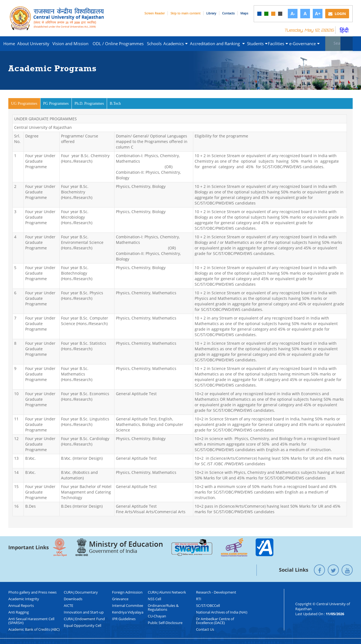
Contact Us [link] (205, 629)
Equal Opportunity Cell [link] (82, 625)
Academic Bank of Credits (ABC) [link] (34, 629)
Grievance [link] (120, 599)
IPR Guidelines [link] (124, 619)
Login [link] (337, 14)
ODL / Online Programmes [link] (118, 44)
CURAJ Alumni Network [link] (167, 592)
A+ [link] (318, 14)
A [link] (305, 14)
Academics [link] (175, 44)
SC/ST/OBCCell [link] (208, 605)
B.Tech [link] (115, 103)
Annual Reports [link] (21, 605)
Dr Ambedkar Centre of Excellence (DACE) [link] (215, 621)
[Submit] (347, 44)
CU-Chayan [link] (157, 616)
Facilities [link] (278, 44)
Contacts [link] (228, 13)
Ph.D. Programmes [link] (89, 103)
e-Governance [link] (304, 44)
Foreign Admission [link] (127, 592)
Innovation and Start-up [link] (84, 612)
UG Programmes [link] (26, 103)
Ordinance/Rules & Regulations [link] (163, 607)
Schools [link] (154, 44)
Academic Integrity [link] (24, 599)
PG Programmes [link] (56, 103)
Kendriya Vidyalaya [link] (128, 612)
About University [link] (33, 44)
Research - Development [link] (216, 592)
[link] (259, 14)
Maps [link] (244, 13)
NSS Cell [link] (154, 599)
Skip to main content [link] (185, 13)
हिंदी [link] (344, 30)
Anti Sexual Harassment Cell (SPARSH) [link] (31, 621)
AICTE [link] (68, 605)
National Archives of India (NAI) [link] (222, 612)
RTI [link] (199, 599)
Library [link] (211, 13)
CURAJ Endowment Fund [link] (84, 619)
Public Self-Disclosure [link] (165, 623)
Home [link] (9, 44)
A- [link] (293, 14)
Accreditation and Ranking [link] (217, 44)
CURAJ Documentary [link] (81, 592)
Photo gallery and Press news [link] (32, 592)
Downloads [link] (73, 599)
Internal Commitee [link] (128, 605)
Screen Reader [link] (155, 13)
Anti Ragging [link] (19, 612)
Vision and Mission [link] (70, 44)
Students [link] (257, 44)
